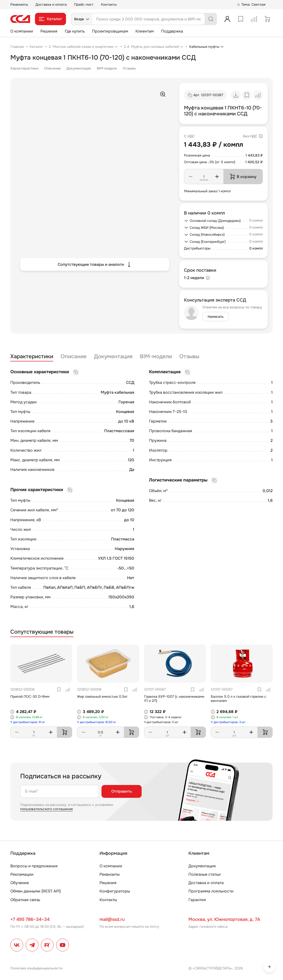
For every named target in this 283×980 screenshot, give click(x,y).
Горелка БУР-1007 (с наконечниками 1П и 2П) (174, 699)
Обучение (20, 883)
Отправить (122, 791)
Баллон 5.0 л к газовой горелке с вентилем (239, 699)
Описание (52, 68)
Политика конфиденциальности (36, 968)
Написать (216, 317)
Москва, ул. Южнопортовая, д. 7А (224, 919)
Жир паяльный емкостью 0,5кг (102, 696)
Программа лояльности (211, 891)
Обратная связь (25, 900)
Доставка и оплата (51, 4)
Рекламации (22, 874)
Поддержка (172, 31)
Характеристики (24, 68)
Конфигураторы (115, 891)
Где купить (75, 31)
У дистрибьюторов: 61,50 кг (97, 722)
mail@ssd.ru (112, 919)
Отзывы (129, 68)
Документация (79, 68)
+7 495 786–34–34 (30, 919)
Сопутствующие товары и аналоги (95, 264)
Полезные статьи (205, 874)
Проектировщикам (110, 31)
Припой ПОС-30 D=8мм (30, 696)
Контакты (109, 4)
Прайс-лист (84, 4)
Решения (49, 31)
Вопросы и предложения (34, 866)
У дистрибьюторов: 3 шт (228, 722)
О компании (22, 31)
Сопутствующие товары (42, 632)
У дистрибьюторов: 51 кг (28, 722)
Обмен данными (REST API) (36, 891)
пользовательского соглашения (46, 809)
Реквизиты (19, 4)
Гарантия (197, 900)
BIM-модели (107, 68)
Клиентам (145, 31)
